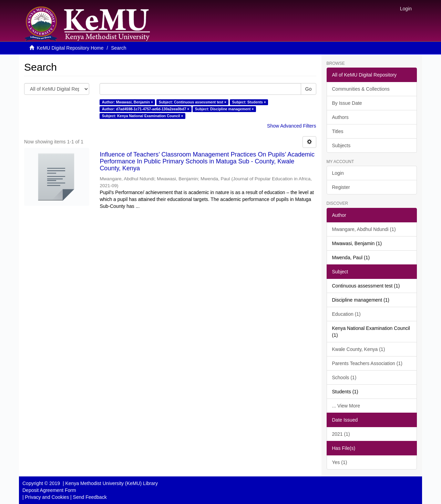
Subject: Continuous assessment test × (193, 102)
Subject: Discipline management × (224, 109)
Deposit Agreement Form (49, 490)
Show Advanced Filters (291, 126)
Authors (340, 117)
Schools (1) (344, 377)
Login (338, 173)
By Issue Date (347, 103)
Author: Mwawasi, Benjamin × (127, 102)
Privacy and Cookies (47, 497)
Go (309, 89)
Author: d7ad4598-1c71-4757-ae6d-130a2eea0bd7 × (146, 109)
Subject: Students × (249, 102)
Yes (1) (340, 462)
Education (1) (346, 314)
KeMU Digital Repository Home (70, 48)
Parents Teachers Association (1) (367, 363)
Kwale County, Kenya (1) (359, 349)
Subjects (341, 145)
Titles (338, 131)
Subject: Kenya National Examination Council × (143, 116)
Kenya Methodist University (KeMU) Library (111, 483)
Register (341, 187)
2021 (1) (341, 434)
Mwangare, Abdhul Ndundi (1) (364, 229)
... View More (346, 406)
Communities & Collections (361, 89)
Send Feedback (90, 497)
